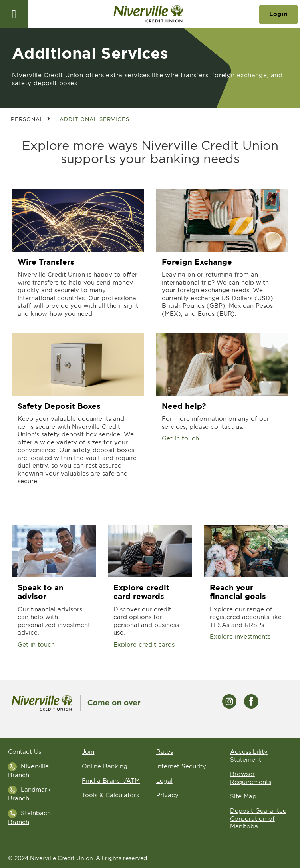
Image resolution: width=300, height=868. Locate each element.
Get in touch (180, 438)
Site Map (243, 796)
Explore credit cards (144, 644)
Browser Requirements (251, 778)
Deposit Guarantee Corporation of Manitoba (258, 818)
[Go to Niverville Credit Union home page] (148, 14)
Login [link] (278, 14)
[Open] (14, 14)
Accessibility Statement (249, 756)
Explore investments (240, 636)
